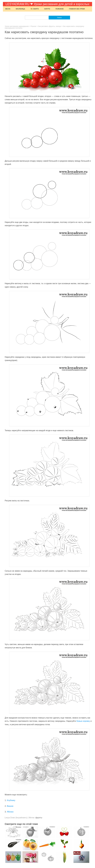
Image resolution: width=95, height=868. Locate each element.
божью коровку (83, 721)
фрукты (39, 818)
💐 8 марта (35, 9)
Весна (8, 9)
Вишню (10, 806)
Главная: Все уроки (77, 9)
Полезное (60, 9)
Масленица (20, 9)
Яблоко (10, 812)
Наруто (47, 9)
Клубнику (11, 800)
